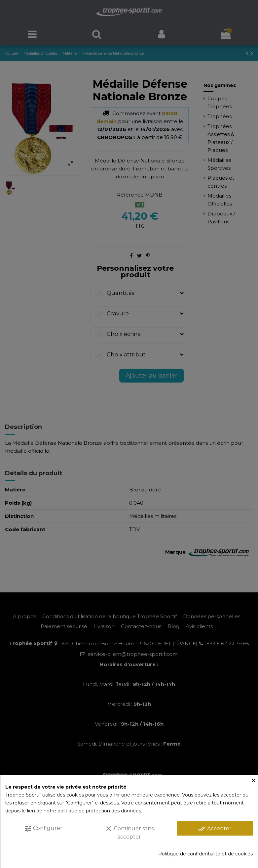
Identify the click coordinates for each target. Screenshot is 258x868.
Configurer (43, 829)
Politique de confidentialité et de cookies (205, 854)
